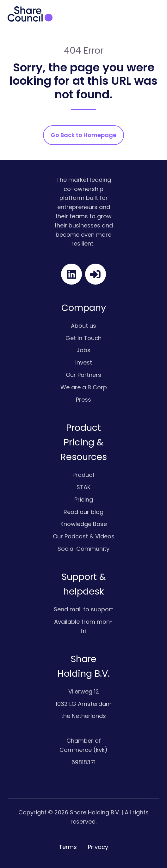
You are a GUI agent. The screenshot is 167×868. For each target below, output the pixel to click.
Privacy (98, 847)
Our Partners (83, 375)
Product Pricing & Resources (84, 442)
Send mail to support (83, 609)
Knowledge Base (84, 524)
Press (83, 400)
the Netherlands (83, 716)
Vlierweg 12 (84, 691)
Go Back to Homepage (83, 135)
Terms (68, 847)
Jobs (83, 350)
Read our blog (83, 512)
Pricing (84, 500)
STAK (83, 487)
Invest (84, 362)
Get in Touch (83, 338)
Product (83, 475)
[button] (156, 14)
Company (84, 308)
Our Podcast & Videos (84, 536)
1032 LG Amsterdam (84, 704)
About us (83, 326)
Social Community (83, 549)
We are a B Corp (84, 387)
